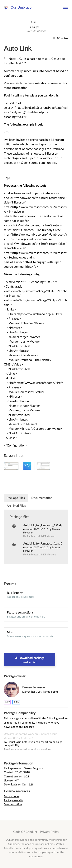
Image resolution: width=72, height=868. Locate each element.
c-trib (16, 702)
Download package (30, 660)
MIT (16, 781)
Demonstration (13, 804)
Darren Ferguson (34, 687)
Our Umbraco (21, 8)
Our (34, 22)
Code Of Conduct (25, 832)
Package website (14, 800)
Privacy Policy (49, 832)
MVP (7, 702)
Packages (34, 27)
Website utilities (36, 31)
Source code (11, 796)
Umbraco (14, 844)
